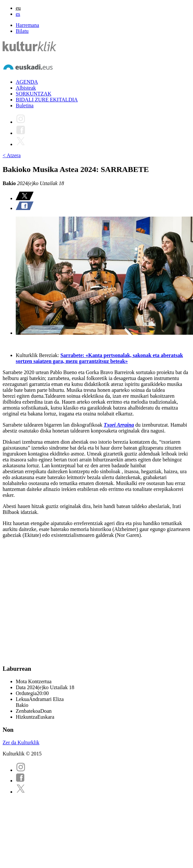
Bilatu (22, 31)
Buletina (25, 106)
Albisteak (26, 88)
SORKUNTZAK (33, 94)
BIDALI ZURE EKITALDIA (47, 100)
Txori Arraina (119, 425)
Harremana (27, 25)
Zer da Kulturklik (21, 742)
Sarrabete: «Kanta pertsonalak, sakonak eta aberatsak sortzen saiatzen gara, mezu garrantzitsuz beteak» (99, 358)
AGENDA (27, 82)
